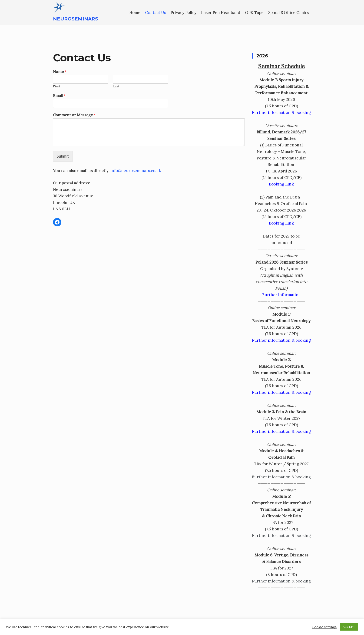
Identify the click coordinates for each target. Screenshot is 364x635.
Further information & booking (281, 112)
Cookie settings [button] (324, 627)
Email (59, 96)
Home (135, 13)
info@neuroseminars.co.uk (136, 171)
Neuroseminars (76, 19)
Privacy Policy (184, 13)
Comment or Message (74, 115)
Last (116, 86)
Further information (281, 295)
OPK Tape (254, 13)
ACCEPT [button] (349, 627)
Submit (63, 156)
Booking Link (281, 184)
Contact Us (156, 13)
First (57, 86)
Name (60, 72)
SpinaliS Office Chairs (288, 13)
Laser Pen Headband (221, 13)
